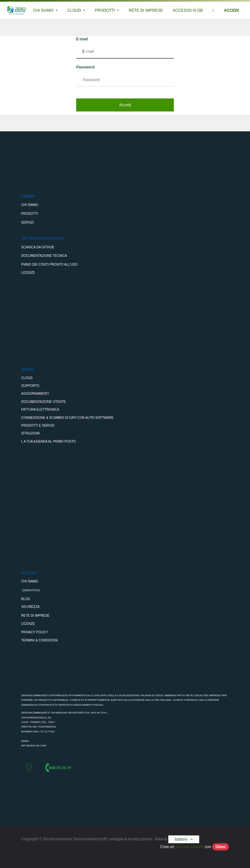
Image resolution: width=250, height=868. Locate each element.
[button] (213, 10)
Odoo (221, 847)
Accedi (125, 105)
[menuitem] (146, 10)
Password (85, 67)
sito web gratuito (189, 847)
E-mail (82, 39)
